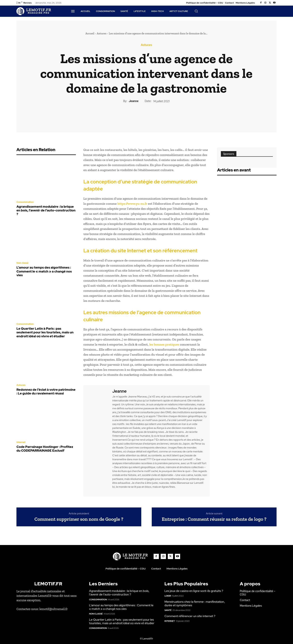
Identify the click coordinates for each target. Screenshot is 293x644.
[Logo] (34, 11)
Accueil (90, 33)
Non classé (23, 263)
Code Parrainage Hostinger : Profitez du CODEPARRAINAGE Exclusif (45, 449)
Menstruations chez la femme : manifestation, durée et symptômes (195, 603)
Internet (21, 442)
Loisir (168, 596)
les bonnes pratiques (164, 344)
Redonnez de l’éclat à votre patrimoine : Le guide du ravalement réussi (46, 391)
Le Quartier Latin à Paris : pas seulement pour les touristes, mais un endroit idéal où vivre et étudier (45, 332)
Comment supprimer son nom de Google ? (79, 519)
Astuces (102, 33)
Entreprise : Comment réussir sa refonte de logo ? (214, 519)
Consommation (25, 202)
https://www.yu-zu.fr (132, 204)
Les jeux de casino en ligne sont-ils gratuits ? (194, 591)
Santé (168, 610)
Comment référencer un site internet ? (190, 616)
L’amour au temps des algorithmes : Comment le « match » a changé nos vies (44, 271)
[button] (196, 11)
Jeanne (134, 101)
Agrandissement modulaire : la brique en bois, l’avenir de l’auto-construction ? (46, 210)
